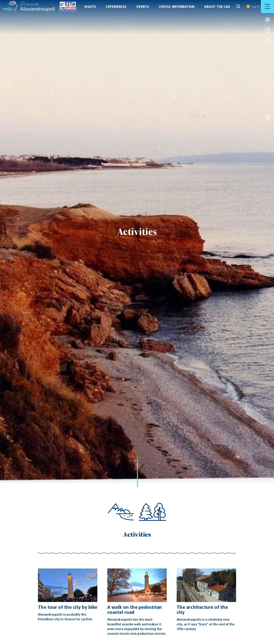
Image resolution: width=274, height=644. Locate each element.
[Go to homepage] (9, 7)
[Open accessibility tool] (268, 118)
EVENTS (143, 6)
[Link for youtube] (268, 42)
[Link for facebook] (268, 31)
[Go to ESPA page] (67, 7)
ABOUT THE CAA (217, 6)
